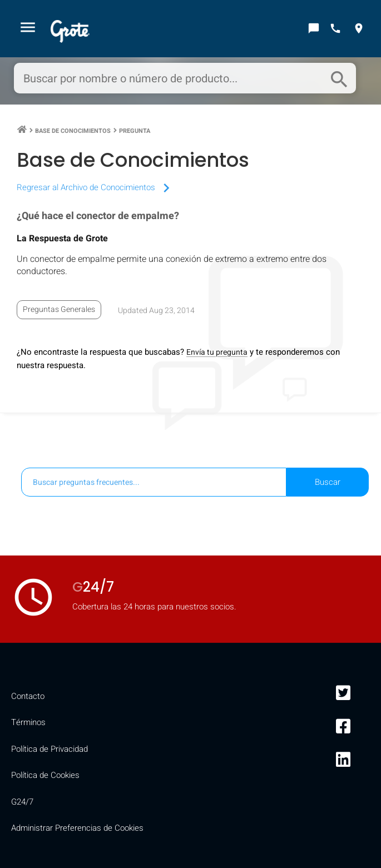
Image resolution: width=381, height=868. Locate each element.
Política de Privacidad (50, 749)
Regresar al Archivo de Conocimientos (96, 187)
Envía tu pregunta (217, 352)
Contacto (28, 696)
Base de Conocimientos (73, 131)
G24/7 (22, 802)
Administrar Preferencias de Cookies (77, 828)
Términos (28, 722)
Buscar (328, 482)
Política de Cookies (45, 775)
